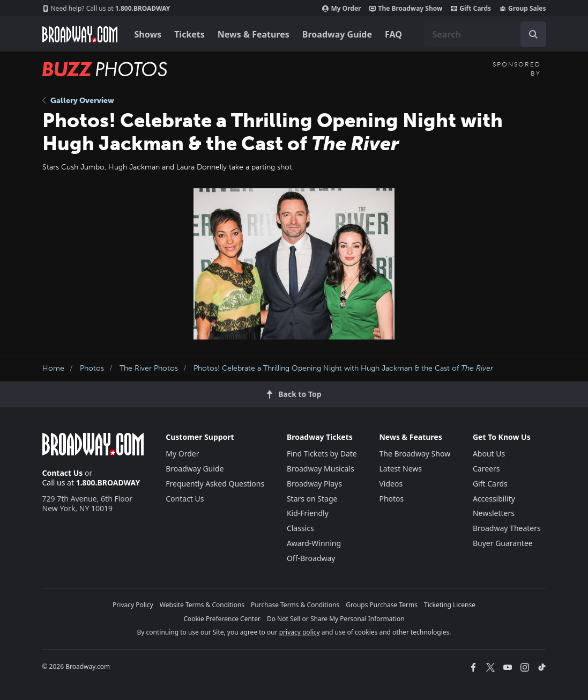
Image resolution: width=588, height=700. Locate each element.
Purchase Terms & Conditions (295, 605)
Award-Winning (314, 543)
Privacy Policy (133, 605)
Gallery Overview (78, 101)
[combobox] (485, 34)
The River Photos (149, 368)
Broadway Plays (314, 484)
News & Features (254, 34)
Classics (300, 528)
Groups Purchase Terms (382, 605)
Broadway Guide (337, 34)
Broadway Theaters (507, 528)
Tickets (189, 34)
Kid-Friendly (308, 513)
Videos (391, 484)
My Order (341, 9)
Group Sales (523, 9)
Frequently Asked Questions (215, 484)
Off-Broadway (311, 558)
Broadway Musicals (321, 469)
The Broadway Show (406, 9)
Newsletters (494, 513)
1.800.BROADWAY (106, 9)
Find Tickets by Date (322, 454)
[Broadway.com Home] (80, 34)
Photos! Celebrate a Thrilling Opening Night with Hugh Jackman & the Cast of (343, 368)
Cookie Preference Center (222, 619)
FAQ (393, 34)
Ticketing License (450, 605)
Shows (148, 34)
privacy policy (300, 632)
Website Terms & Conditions (202, 605)
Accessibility (494, 499)
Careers (486, 469)
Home (53, 368)
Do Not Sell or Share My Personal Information (336, 619)
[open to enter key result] (533, 34)
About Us (489, 454)
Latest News (400, 469)
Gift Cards (471, 9)
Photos (92, 368)
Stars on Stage (312, 499)
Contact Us (63, 473)
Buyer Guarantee (503, 543)
